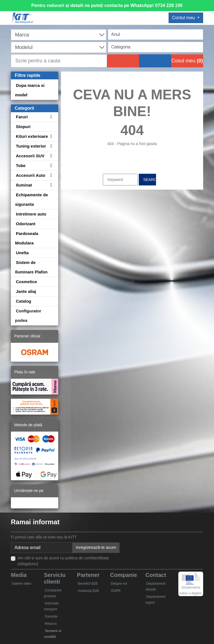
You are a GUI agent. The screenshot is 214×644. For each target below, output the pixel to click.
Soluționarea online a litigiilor (190, 586)
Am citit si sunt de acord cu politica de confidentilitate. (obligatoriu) (64, 561)
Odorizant (26, 224)
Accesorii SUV (30, 156)
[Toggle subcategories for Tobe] (50, 166)
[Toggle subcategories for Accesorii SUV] (50, 156)
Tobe (21, 166)
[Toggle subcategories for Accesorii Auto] (50, 175)
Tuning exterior (31, 146)
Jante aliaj (26, 291)
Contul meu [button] (184, 18)
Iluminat (24, 185)
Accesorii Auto (31, 175)
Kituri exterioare (32, 136)
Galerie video (22, 584)
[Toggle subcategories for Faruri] (50, 117)
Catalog (24, 301)
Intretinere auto (31, 214)
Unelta (22, 253)
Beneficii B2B (88, 584)
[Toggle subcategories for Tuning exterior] (50, 146)
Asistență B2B (88, 591)
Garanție (51, 616)
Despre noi (119, 584)
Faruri (22, 117)
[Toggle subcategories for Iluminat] (50, 185)
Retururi (51, 624)
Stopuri (23, 127)
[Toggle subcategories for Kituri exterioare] (50, 136)
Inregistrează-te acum (96, 547)
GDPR (116, 591)
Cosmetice (26, 282)
